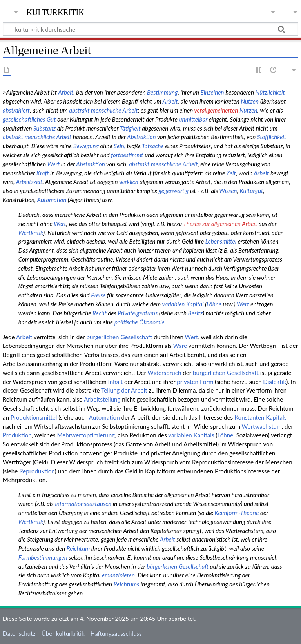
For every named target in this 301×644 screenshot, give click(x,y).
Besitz (196, 313)
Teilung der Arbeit (124, 390)
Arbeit (66, 92)
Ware (180, 346)
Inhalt (116, 382)
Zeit (231, 173)
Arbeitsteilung (102, 399)
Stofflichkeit (272, 137)
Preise (98, 295)
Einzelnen (212, 92)
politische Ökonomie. (140, 322)
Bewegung (86, 146)
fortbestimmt (127, 155)
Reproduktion (37, 471)
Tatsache (153, 146)
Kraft (43, 173)
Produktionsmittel (34, 417)
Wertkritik (31, 233)
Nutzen (250, 101)
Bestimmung (162, 92)
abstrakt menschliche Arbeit (103, 110)
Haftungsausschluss (116, 633)
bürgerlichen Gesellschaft (119, 337)
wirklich (129, 182)
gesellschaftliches (24, 119)
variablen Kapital (183, 304)
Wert (54, 164)
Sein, (120, 146)
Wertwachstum (262, 426)
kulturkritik (55, 11)
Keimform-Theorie (237, 513)
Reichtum (78, 548)
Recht (100, 313)
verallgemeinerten (216, 110)
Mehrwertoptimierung (86, 435)
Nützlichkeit (270, 92)
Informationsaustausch (83, 504)
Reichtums (126, 584)
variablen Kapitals (191, 435)
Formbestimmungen (43, 557)
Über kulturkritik (63, 633)
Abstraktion (141, 137)
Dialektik (275, 382)
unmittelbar (193, 119)
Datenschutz (19, 633)
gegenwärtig (174, 191)
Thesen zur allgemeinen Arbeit (220, 224)
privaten (188, 382)
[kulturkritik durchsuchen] (150, 29)
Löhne (214, 304)
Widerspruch (164, 373)
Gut (51, 119)
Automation (52, 200)
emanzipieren (118, 575)
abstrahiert (16, 110)
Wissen (228, 191)
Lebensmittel (221, 241)
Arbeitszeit (29, 182)
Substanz (44, 128)
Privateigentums (138, 313)
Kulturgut (252, 191)
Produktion (17, 435)
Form (207, 382)
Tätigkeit (130, 128)
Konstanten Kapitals (260, 417)
